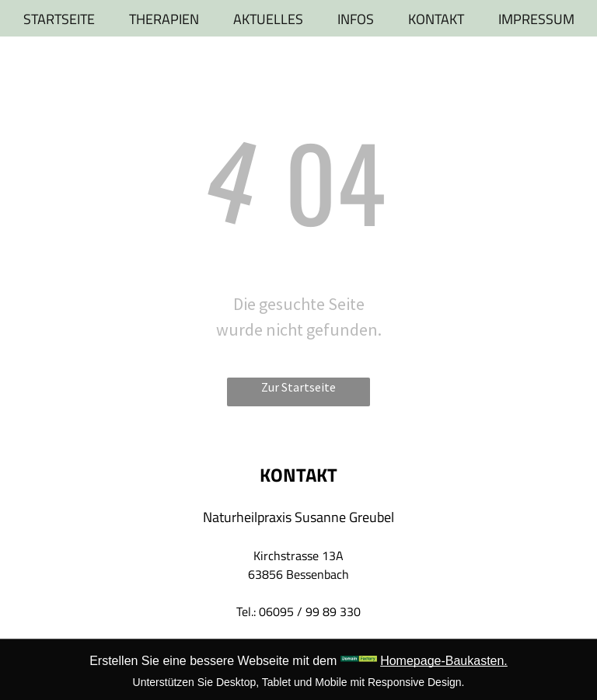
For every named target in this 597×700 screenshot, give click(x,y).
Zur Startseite (298, 387)
